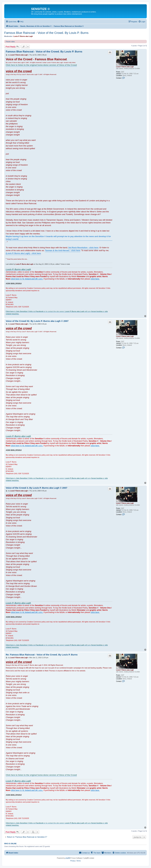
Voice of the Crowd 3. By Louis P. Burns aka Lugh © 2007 (37, 488)
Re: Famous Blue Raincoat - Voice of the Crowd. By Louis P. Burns (42, 655)
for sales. (27, 279)
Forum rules (10, 42)
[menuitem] (20, 22)
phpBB (68, 858)
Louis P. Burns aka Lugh (23, 36)
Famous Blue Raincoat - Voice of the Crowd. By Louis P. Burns (46, 33)
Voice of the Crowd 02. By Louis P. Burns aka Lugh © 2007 (37, 321)
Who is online (10, 844)
